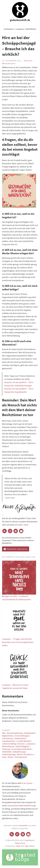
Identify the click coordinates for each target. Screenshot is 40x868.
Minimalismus (9, 63)
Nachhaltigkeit (23, 746)
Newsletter (23, 825)
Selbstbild (7, 752)
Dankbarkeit (30, 733)
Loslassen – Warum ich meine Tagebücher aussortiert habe (19, 669)
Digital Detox (8, 736)
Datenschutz (20, 843)
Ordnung (6, 749)
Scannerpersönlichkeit (21, 749)
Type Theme (30, 846)
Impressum (29, 840)
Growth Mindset (24, 741)
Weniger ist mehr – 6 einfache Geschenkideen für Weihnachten (19, 581)
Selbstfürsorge (19, 752)
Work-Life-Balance (25, 754)
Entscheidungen (22, 736)
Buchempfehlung (15, 733)
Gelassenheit (20, 738)
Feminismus (7, 738)
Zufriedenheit (21, 757)
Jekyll (18, 846)
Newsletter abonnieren (16, 549)
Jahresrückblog (9, 744)
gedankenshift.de (20, 20)
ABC (4, 733)
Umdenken (9, 29)
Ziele (4, 757)
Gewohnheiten (9, 741)
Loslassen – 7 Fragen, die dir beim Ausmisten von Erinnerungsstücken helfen (19, 625)
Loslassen (20, 29)
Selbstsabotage (9, 754)
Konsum (28, 61)
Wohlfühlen (31, 29)
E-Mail (25, 525)
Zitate (11, 757)
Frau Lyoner (27, 783)
